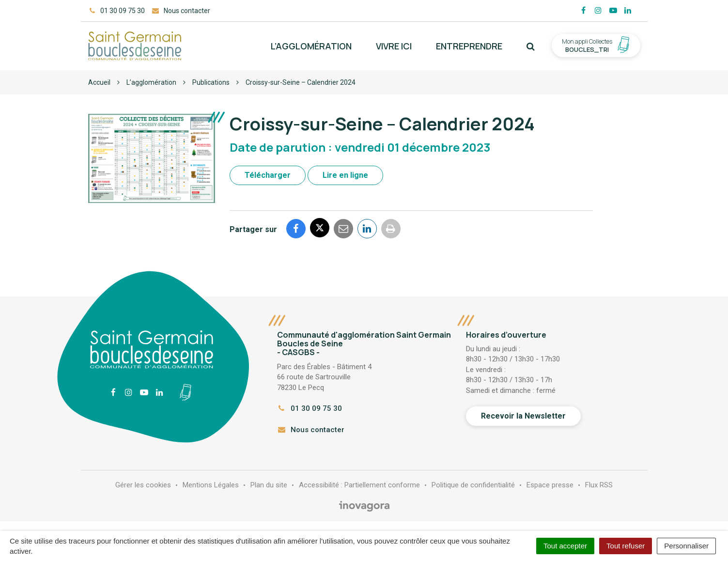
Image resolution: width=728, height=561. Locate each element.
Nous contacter (311, 430)
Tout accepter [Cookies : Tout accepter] (565, 546)
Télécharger (268, 175)
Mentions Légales (211, 485)
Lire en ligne (345, 175)
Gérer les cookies (143, 485)
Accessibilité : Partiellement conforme (359, 485)
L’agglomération (311, 46)
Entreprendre (469, 46)
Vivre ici (394, 46)
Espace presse (550, 485)
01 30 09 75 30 (310, 408)
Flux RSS (599, 485)
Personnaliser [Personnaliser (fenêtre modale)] (686, 546)
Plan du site (269, 485)
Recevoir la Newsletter (523, 416)
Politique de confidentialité (473, 485)
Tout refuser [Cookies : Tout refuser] (626, 546)
